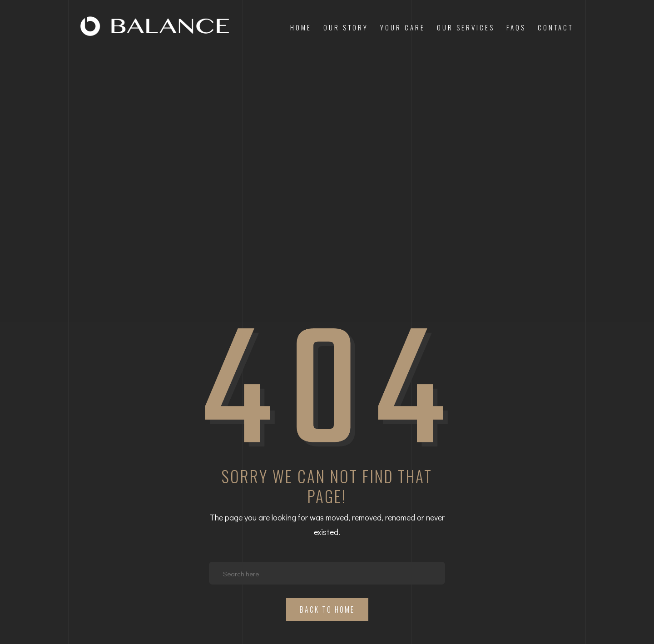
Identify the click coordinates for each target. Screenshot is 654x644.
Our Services (466, 27)
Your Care (403, 27)
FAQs (516, 27)
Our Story (346, 27)
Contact (555, 27)
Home (301, 27)
